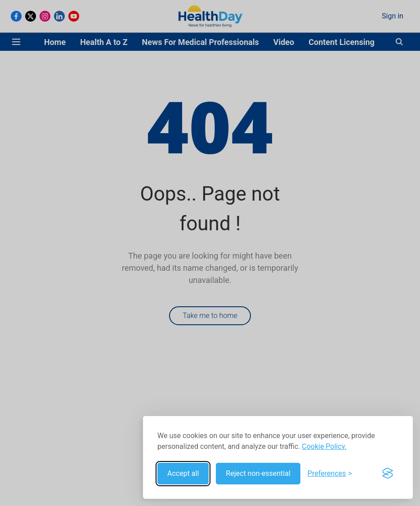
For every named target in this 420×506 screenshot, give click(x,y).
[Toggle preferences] (330, 474)
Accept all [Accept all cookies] (183, 473)
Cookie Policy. (324, 446)
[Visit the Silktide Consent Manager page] (388, 474)
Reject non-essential (258, 473)
